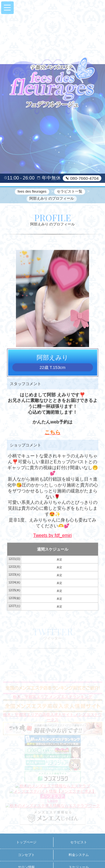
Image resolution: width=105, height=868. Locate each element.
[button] (7, 8)
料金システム (79, 855)
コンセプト (26, 855)
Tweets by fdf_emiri (53, 536)
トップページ (26, 842)
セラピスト (79, 842)
